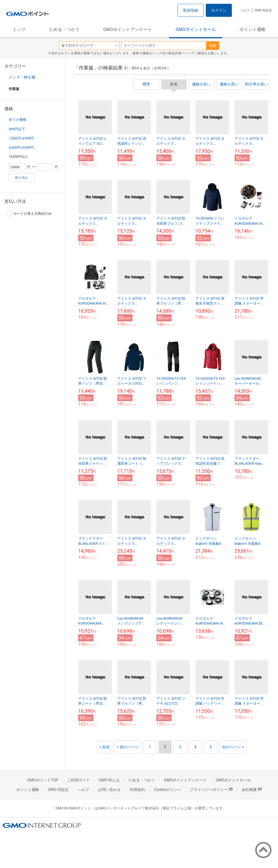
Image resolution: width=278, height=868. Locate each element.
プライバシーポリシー (211, 790)
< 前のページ (128, 747)
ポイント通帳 (252, 29)
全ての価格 (18, 120)
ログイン (219, 10)
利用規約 (137, 790)
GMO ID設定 (263, 10)
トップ (19, 29)
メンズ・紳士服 (22, 77)
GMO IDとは (109, 780)
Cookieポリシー (167, 790)
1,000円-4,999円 (21, 138)
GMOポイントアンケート (128, 29)
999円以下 (17, 129)
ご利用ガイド (78, 780)
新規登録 (191, 10)
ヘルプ (245, 10)
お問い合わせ (109, 790)
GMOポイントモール (196, 29)
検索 (213, 45)
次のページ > (233, 747)
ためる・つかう (64, 29)
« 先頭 (105, 747)
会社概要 (252, 790)
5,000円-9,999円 (21, 148)
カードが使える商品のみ (29, 214)
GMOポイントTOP (43, 780)
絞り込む (22, 178)
